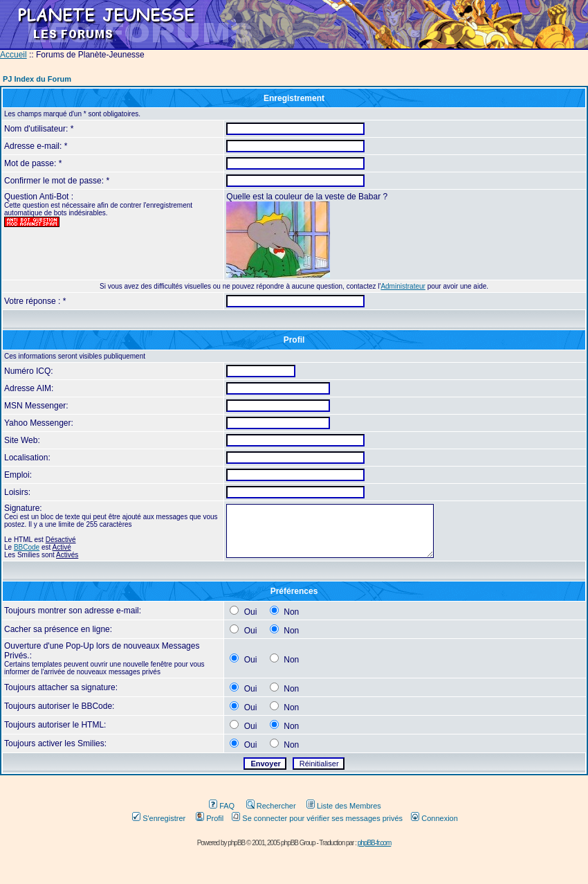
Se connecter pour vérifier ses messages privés (317, 818)
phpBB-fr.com (375, 843)
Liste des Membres (344, 806)
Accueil (13, 55)
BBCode (27, 547)
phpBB (236, 843)
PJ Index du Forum (37, 79)
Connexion (434, 818)
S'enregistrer (159, 818)
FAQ (222, 806)
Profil (210, 818)
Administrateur (403, 286)
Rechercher (271, 806)
